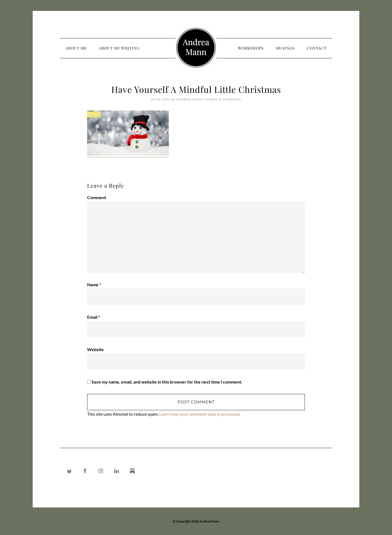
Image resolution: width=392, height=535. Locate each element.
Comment (97, 197)
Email (94, 317)
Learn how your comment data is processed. (200, 414)
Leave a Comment (224, 99)
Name (94, 285)
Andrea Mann (196, 48)
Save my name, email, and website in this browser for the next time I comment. (167, 382)
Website (95, 349)
